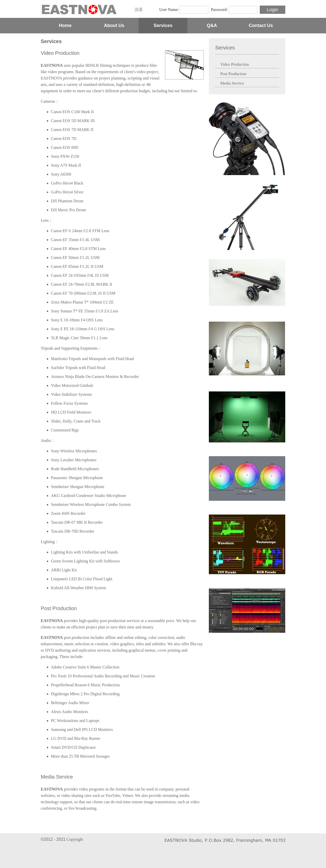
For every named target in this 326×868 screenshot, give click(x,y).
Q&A (212, 25)
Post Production (59, 608)
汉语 (139, 10)
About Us (114, 25)
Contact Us (261, 25)
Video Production (60, 53)
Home (65, 25)
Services (163, 25)
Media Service (57, 777)
